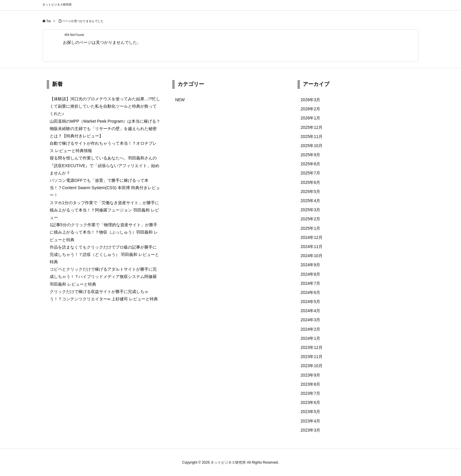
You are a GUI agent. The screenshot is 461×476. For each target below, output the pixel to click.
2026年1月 (310, 118)
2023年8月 (310, 384)
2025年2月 (310, 219)
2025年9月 (310, 155)
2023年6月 (310, 402)
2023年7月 (310, 393)
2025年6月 (310, 182)
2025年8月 (310, 164)
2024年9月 (310, 265)
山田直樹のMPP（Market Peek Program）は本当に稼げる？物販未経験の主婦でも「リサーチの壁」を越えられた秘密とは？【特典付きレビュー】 (105, 129)
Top (49, 21)
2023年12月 (311, 347)
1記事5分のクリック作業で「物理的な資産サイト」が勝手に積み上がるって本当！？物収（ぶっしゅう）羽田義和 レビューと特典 (104, 232)
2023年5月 (310, 412)
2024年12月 (311, 237)
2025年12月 (311, 127)
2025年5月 (310, 192)
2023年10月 (311, 366)
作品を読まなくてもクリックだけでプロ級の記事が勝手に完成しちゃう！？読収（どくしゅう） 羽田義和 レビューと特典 (104, 254)
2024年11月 (311, 247)
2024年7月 (310, 283)
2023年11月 (311, 357)
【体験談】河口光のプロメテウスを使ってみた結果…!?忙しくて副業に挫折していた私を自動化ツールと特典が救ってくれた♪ (105, 106)
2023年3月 (310, 430)
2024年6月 (310, 292)
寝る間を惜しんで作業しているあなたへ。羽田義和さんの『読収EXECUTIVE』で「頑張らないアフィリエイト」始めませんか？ (105, 165)
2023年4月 (310, 421)
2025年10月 (311, 146)
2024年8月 (310, 274)
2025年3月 (310, 210)
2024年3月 (310, 320)
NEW (180, 100)
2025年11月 (311, 137)
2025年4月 (310, 201)
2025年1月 (310, 228)
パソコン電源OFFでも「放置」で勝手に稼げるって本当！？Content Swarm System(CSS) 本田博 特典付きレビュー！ (105, 188)
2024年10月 (311, 256)
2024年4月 (310, 311)
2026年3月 (310, 100)
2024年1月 (310, 338)
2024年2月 (310, 329)
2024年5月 (310, 302)
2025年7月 (310, 173)
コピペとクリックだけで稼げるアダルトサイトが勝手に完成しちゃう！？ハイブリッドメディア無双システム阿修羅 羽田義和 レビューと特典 (103, 277)
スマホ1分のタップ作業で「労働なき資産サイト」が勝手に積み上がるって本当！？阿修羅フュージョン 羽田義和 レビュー (104, 210)
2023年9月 (310, 375)
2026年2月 (310, 109)
